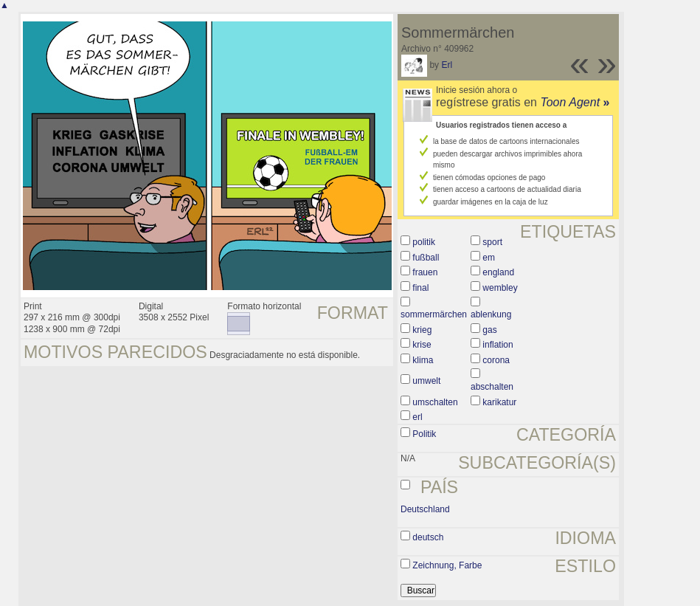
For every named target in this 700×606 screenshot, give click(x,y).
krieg (422, 330)
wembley (500, 288)
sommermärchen (434, 314)
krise (422, 345)
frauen (425, 272)
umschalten (435, 402)
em (489, 258)
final (420, 288)
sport (492, 242)
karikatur (499, 402)
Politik (424, 434)
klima (423, 360)
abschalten (492, 387)
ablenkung (491, 314)
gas (489, 330)
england (498, 272)
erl (417, 417)
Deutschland (425, 509)
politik (424, 242)
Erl (447, 65)
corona (496, 360)
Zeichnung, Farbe (447, 565)
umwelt (426, 381)
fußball (426, 258)
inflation (498, 345)
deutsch (428, 537)
